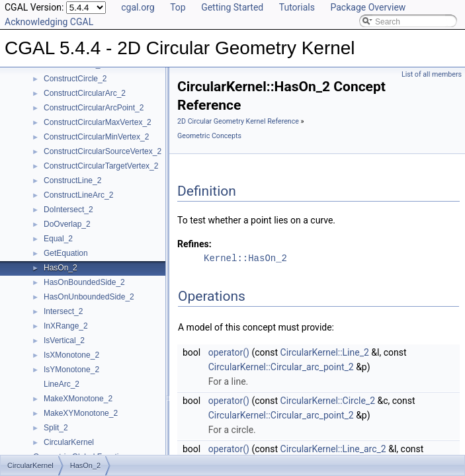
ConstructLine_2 (72, 180)
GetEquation (66, 253)
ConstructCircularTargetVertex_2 (101, 166)
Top (178, 7)
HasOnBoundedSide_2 (84, 282)
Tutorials (297, 7)
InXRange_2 (66, 326)
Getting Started (232, 7)
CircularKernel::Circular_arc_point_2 (281, 367)
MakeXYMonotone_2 (81, 413)
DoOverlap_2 (67, 224)
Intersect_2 (63, 311)
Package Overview (368, 7)
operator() (229, 352)
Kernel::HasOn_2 (245, 258)
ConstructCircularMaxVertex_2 (98, 122)
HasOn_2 (61, 268)
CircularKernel (69, 442)
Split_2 (56, 428)
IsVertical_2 (64, 340)
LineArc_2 (62, 384)
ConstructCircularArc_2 (85, 93)
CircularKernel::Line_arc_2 (333, 449)
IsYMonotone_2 (71, 370)
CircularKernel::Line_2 (325, 352)
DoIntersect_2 (68, 210)
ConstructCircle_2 (75, 79)
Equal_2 (58, 239)
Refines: (194, 244)
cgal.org (138, 7)
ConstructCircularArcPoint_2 (94, 108)
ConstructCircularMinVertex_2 (96, 137)
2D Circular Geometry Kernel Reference (238, 121)
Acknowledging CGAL (49, 22)
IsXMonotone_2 (71, 355)
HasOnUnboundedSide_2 (89, 297)
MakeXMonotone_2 (78, 399)
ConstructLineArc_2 (78, 195)
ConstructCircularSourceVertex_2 (103, 151)
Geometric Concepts (209, 136)
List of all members (432, 74)
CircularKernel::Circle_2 (328, 401)
